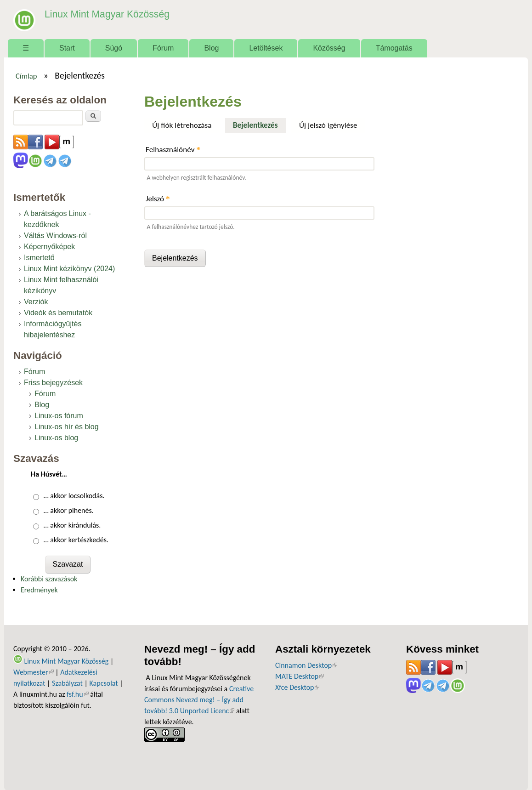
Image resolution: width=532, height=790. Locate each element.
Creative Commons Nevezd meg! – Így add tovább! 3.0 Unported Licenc (199, 700)
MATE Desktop (300, 676)
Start (67, 48)
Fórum (163, 48)
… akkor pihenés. (69, 510)
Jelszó (158, 199)
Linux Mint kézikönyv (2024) (69, 269)
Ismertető (39, 258)
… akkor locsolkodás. (74, 496)
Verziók (36, 302)
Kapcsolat (104, 683)
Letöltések (266, 48)
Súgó (114, 48)
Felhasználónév (173, 150)
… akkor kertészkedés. (76, 540)
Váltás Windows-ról (55, 236)
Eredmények (39, 590)
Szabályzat (67, 683)
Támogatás (394, 48)
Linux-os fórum (59, 416)
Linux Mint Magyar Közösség (101, 14)
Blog (211, 48)
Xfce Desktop (297, 687)
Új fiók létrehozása (182, 125)
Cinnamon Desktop (306, 665)
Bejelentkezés (259, 124)
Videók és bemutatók (58, 313)
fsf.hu (77, 694)
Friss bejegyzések (53, 383)
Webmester (34, 672)
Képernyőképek (49, 247)
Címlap (26, 76)
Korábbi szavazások (49, 579)
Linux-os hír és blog (67, 427)
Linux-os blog (56, 438)
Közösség (329, 48)
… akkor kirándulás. (72, 525)
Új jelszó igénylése (328, 125)
